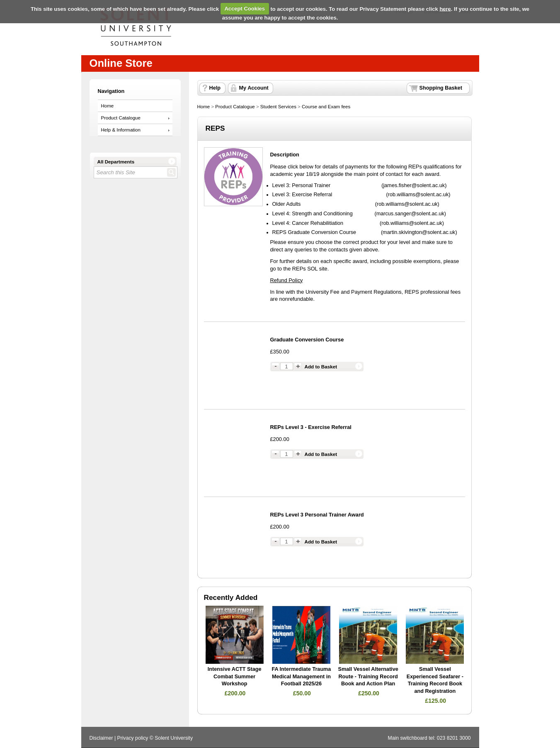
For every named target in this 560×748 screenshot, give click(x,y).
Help (215, 88)
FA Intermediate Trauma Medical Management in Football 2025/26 (301, 676)
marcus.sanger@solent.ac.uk (410, 214)
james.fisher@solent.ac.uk (414, 185)
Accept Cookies (245, 9)
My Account (254, 88)
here (445, 9)
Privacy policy (133, 738)
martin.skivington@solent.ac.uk (419, 232)
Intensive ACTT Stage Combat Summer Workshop (235, 676)
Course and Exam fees (326, 107)
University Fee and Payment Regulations (354, 292)
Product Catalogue (121, 118)
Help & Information (121, 130)
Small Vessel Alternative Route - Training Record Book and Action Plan (368, 676)
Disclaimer (101, 738)
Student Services (278, 107)
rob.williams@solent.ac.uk (418, 195)
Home (108, 106)
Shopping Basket (441, 88)
